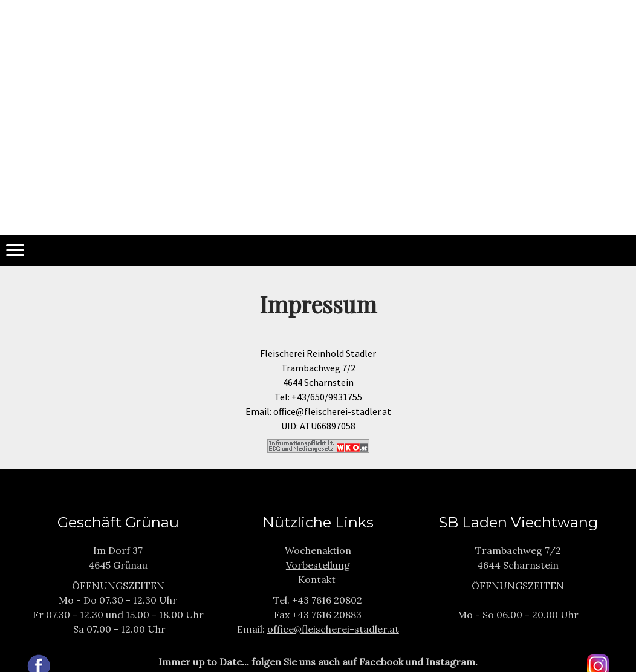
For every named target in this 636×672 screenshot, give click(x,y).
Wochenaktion (318, 550)
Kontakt (317, 579)
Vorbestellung (318, 565)
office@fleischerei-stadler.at (333, 629)
